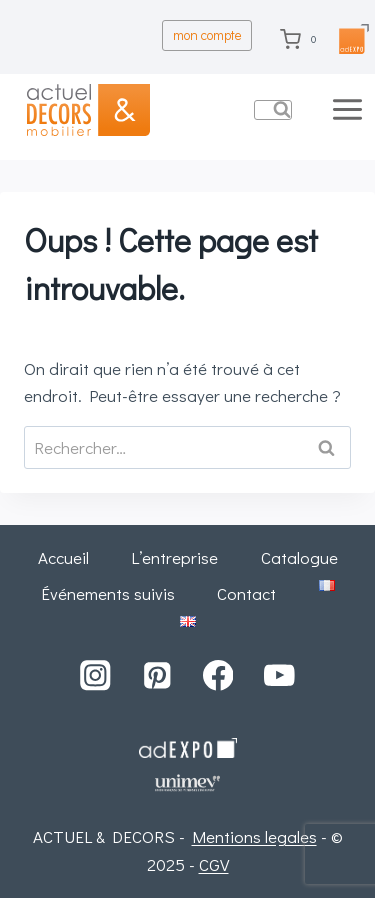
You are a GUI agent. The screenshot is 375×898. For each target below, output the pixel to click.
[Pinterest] (156, 675)
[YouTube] (279, 675)
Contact (246, 593)
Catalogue (299, 557)
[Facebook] (218, 675)
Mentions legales (254, 836)
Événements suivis (108, 593)
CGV (214, 864)
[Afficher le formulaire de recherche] (273, 110)
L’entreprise (174, 557)
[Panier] (302, 39)
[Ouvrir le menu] (349, 109)
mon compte (207, 35)
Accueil (63, 557)
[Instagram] (95, 675)
